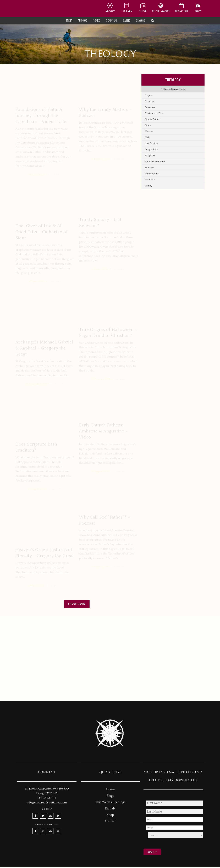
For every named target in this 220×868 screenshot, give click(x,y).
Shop (110, 816)
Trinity (148, 186)
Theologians (152, 174)
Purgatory (150, 156)
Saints (127, 20)
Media (69, 20)
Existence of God (154, 113)
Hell (147, 138)
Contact (110, 823)
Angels (149, 95)
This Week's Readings (110, 804)
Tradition (150, 180)
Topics (97, 20)
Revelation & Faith (155, 162)
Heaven (149, 132)
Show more (77, 691)
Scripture (112, 20)
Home (110, 791)
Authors (83, 20)
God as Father (152, 119)
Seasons (141, 20)
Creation (150, 101)
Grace (148, 126)
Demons (150, 107)
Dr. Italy (110, 810)
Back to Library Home (173, 89)
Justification (151, 144)
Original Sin (151, 150)
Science (149, 168)
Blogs (110, 797)
